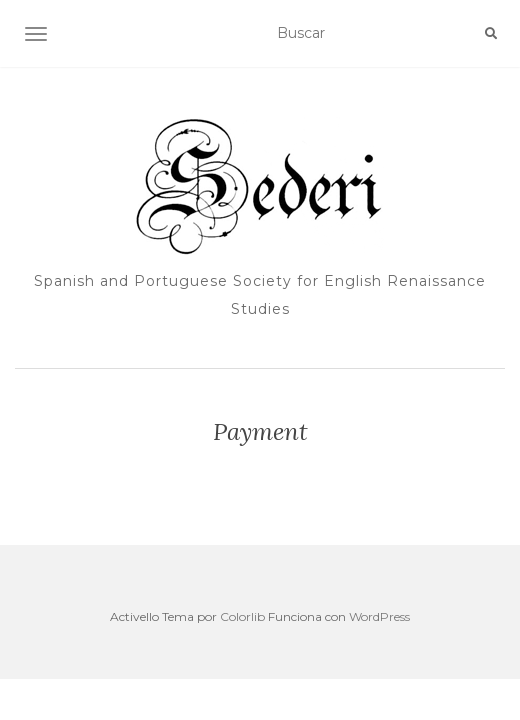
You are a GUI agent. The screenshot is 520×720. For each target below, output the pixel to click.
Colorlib (242, 616)
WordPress (379, 616)
